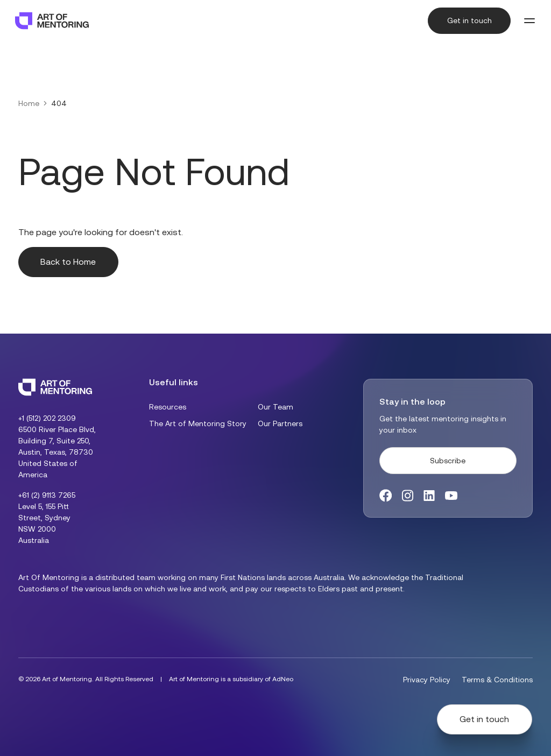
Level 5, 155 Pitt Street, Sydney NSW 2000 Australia (44, 523)
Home (29, 103)
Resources (168, 407)
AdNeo (283, 679)
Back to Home (68, 262)
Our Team (275, 407)
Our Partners (280, 423)
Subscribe (448, 461)
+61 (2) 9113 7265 (47, 495)
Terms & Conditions (497, 680)
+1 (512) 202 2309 (47, 418)
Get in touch (469, 20)
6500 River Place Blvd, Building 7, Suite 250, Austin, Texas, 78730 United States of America (57, 452)
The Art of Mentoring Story (198, 423)
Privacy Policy (427, 680)
